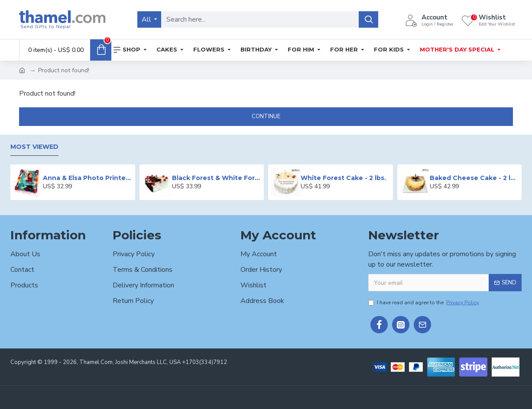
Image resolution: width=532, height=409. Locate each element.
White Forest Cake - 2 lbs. (343, 178)
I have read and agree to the (424, 303)
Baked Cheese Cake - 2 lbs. (474, 178)
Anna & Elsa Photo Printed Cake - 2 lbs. (87, 178)
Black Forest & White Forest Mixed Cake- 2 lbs (216, 178)
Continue (266, 116)
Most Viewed (34, 147)
